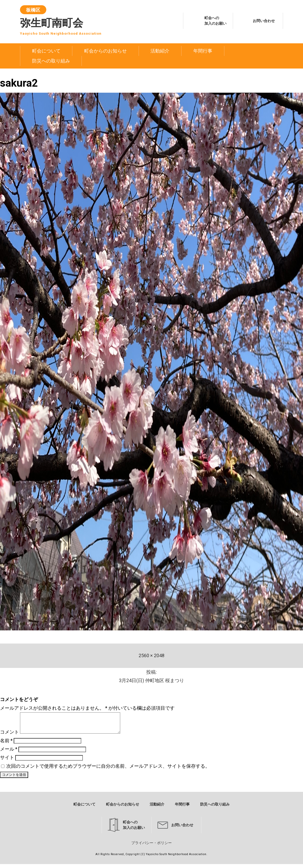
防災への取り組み (51, 61)
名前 (6, 744)
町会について (46, 51)
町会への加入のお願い (215, 21)
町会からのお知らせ (105, 51)
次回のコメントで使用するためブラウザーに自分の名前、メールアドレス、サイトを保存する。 (108, 770)
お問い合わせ (264, 21)
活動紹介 (160, 51)
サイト (7, 761)
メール (9, 753)
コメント (9, 736)
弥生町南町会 (61, 22)
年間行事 (203, 51)
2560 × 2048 (151, 655)
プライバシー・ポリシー (151, 847)
